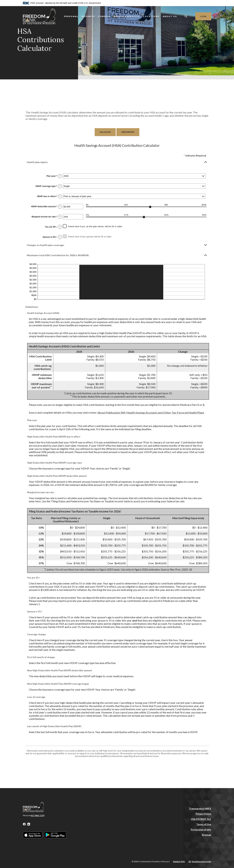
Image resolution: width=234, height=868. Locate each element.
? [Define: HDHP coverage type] (60, 186)
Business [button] (88, 16)
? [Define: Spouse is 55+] (60, 237)
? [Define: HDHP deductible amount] (60, 207)
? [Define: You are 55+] (60, 227)
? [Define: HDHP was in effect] (60, 196)
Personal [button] (71, 16)
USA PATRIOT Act (201, 819)
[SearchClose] (186, 16)
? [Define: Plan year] (60, 176)
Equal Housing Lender (202, 861)
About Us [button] (170, 16)
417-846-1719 (38, 815)
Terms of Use (204, 824)
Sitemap (206, 835)
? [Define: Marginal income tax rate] (60, 217)
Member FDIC (179, 861)
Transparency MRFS (200, 808)
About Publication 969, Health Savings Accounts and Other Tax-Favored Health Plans (151, 412)
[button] (117, 162)
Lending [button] (104, 16)
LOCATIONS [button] (151, 16)
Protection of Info (201, 829)
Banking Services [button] (127, 16)
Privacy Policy (203, 814)
